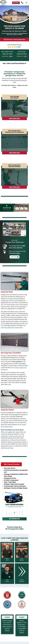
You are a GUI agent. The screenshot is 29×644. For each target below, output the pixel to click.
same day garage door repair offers (12, 328)
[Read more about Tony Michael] (22, 552)
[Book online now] (14, 40)
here (9, 384)
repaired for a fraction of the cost (11, 436)
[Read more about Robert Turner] (7, 552)
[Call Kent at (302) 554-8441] (22, 54)
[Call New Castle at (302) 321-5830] (7, 54)
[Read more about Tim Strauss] (7, 574)
